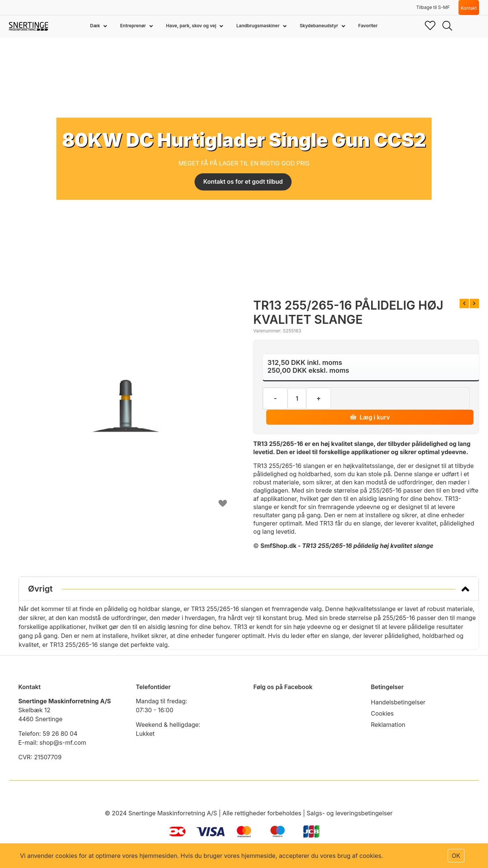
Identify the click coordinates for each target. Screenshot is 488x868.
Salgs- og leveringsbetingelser (349, 813)
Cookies (382, 713)
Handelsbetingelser (398, 702)
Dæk (95, 26)
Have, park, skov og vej (192, 26)
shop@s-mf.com (63, 743)
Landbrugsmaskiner (259, 26)
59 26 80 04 (60, 734)
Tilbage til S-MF (433, 7)
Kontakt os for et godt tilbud (243, 182)
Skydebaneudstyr (320, 26)
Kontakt (469, 8)
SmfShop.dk (278, 546)
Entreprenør (134, 26)
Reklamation (388, 725)
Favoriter (368, 26)
